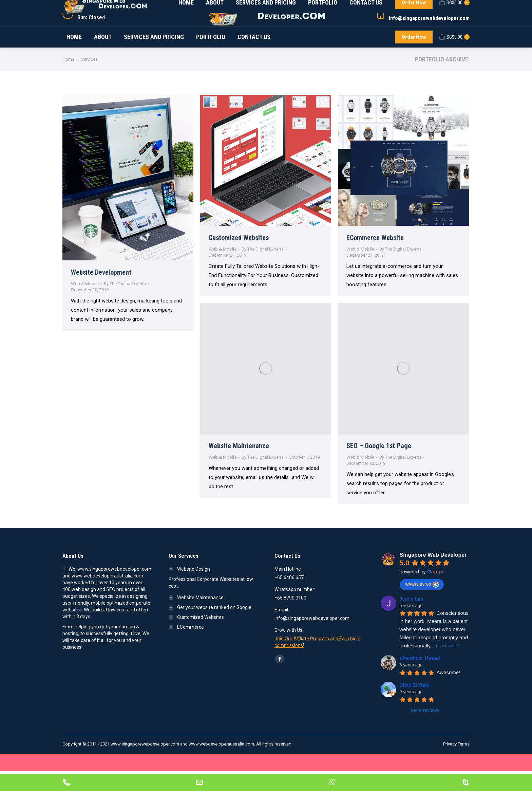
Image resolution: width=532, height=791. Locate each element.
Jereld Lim (412, 619)
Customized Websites (239, 257)
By (125, 303)
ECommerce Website (375, 257)
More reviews (425, 730)
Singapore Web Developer (433, 575)
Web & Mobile (85, 303)
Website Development (101, 292)
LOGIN (460, 10)
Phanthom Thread (420, 678)
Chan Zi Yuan (415, 705)
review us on (422, 604)
